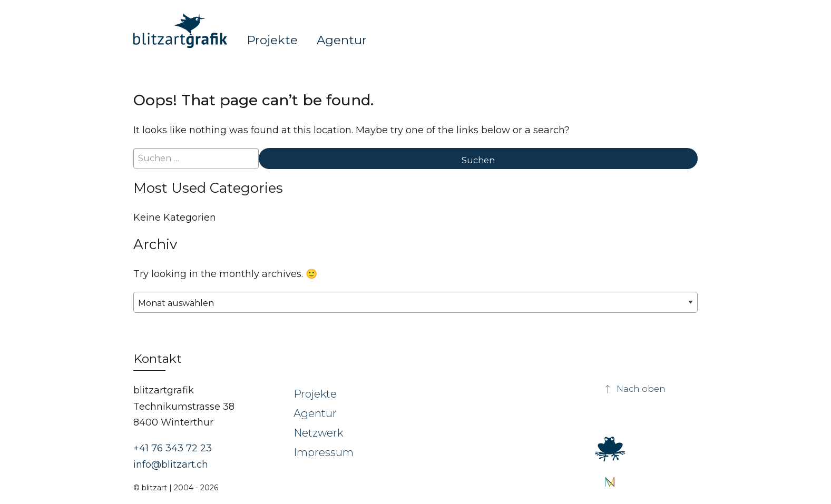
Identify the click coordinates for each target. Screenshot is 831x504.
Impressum (324, 452)
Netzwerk (318, 433)
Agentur (342, 39)
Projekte (272, 39)
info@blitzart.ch (171, 465)
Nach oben (634, 389)
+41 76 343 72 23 (173, 448)
